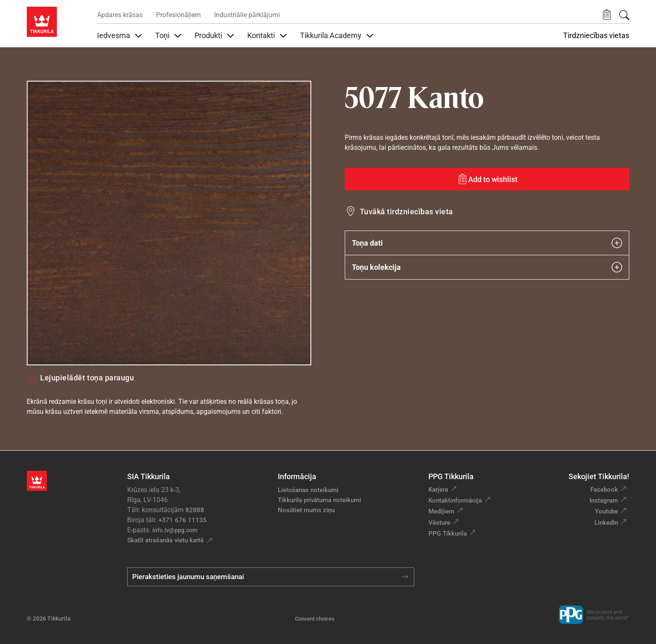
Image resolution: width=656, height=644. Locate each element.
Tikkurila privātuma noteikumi (319, 500)
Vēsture (439, 523)
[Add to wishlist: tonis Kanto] (487, 179)
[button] (607, 15)
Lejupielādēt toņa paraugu (81, 378)
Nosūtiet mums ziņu (306, 510)
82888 (195, 510)
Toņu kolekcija (487, 267)
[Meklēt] (624, 15)
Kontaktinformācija (455, 500)
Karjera (438, 490)
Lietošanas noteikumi (308, 490)
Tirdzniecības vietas (596, 36)
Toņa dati (487, 243)
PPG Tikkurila (448, 534)
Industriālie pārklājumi (247, 15)
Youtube (606, 511)
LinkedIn (606, 523)
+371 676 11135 (183, 520)
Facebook (604, 490)
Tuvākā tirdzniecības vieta (406, 212)
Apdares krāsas (120, 15)
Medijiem (441, 511)
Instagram (604, 500)
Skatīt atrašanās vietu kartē (165, 540)
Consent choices (315, 619)
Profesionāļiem (178, 15)
